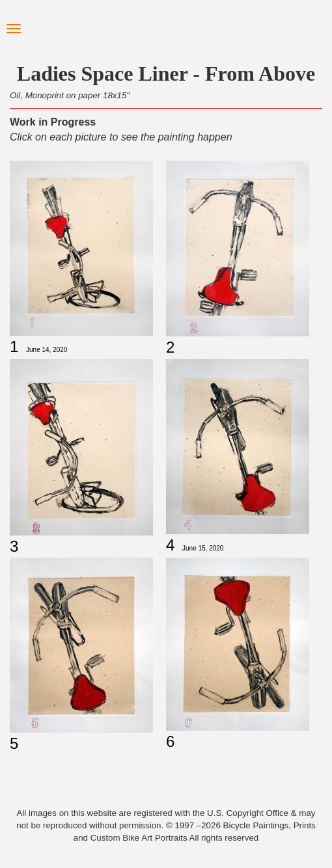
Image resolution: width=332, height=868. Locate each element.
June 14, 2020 (47, 350)
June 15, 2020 (203, 548)
